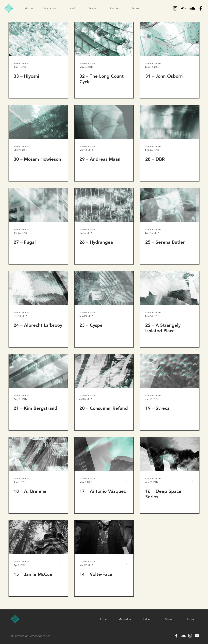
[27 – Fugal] (38, 205)
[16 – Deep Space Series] (170, 454)
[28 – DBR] (170, 122)
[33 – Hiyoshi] (38, 39)
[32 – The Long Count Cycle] (104, 39)
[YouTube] (197, 636)
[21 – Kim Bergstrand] (38, 371)
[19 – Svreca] (170, 371)
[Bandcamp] (184, 8)
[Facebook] (176, 636)
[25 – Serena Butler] (170, 205)
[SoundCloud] (183, 636)
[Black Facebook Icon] (201, 8)
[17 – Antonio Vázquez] (104, 454)
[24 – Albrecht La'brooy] (38, 288)
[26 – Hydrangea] (104, 205)
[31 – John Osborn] (170, 39)
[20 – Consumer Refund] (104, 371)
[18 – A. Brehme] (38, 454)
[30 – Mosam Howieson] (38, 122)
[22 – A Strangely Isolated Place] (170, 288)
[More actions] (62, 65)
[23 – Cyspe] (104, 288)
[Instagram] (175, 8)
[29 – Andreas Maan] (104, 122)
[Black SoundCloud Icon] (192, 8)
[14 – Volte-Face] (104, 537)
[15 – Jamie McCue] (38, 537)
